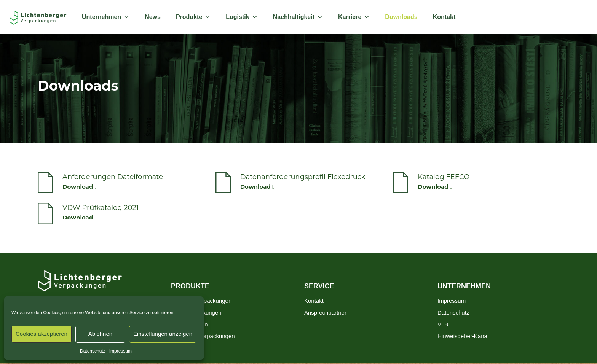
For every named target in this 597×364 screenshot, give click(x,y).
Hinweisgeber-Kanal (463, 336)
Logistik (242, 17)
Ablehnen (100, 334)
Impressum (121, 351)
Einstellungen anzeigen (163, 334)
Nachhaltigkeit (298, 17)
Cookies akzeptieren (42, 334)
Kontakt (444, 17)
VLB (443, 324)
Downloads (401, 17)
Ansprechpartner (325, 312)
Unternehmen (106, 17)
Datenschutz (93, 351)
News (153, 17)
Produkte (193, 17)
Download (80, 187)
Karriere (354, 17)
